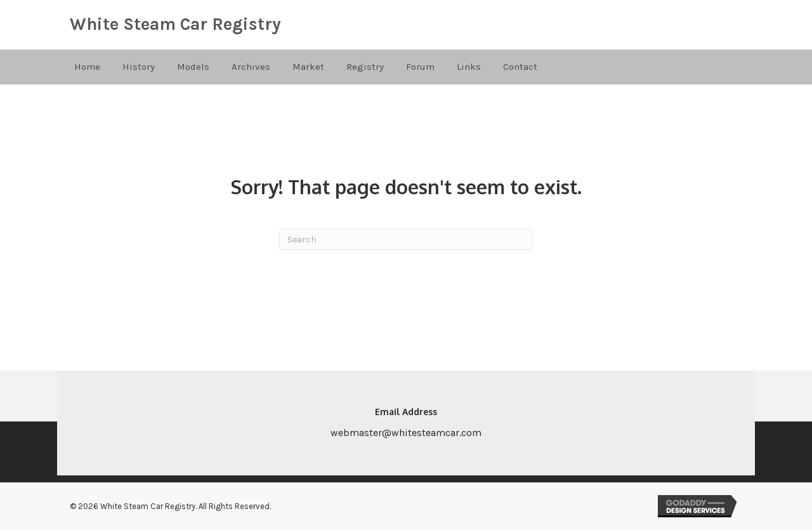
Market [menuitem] (308, 67)
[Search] (406, 239)
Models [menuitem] (193, 67)
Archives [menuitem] (251, 67)
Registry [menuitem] (365, 67)
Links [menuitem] (469, 67)
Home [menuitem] (87, 67)
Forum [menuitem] (420, 67)
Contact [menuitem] (520, 67)
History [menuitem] (139, 67)
